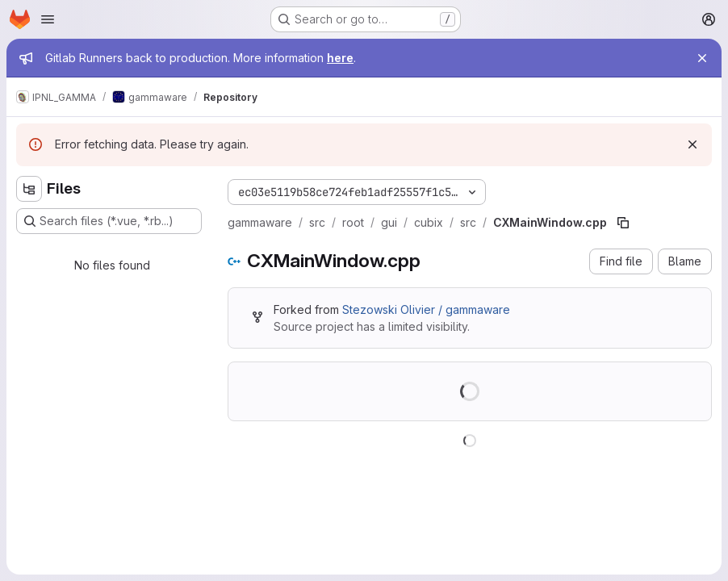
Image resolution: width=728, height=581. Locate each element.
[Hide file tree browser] (29, 189)
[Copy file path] (623, 223)
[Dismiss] (692, 144)
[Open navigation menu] (48, 19)
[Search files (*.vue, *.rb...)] (109, 221)
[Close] (702, 58)
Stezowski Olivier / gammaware (426, 309)
